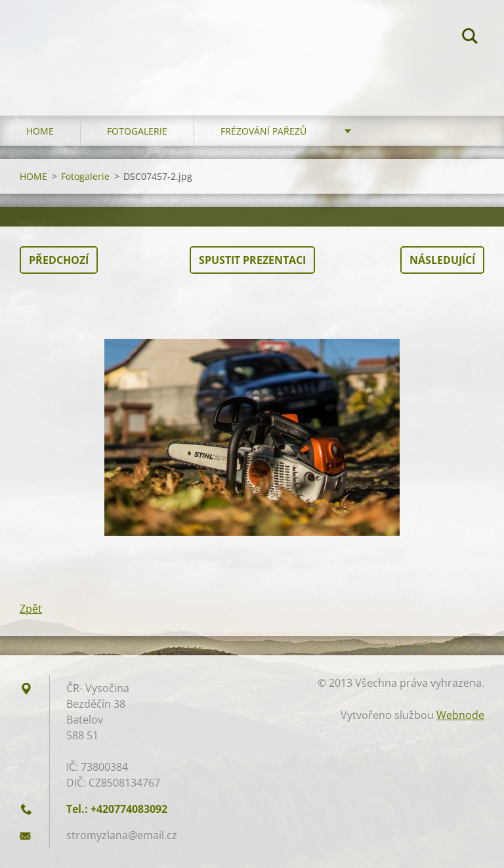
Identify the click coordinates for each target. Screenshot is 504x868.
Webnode (460, 715)
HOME (40, 131)
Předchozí (59, 260)
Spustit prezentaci (252, 260)
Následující (442, 260)
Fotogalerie (137, 131)
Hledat (470, 38)
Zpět (31, 609)
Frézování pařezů (263, 131)
